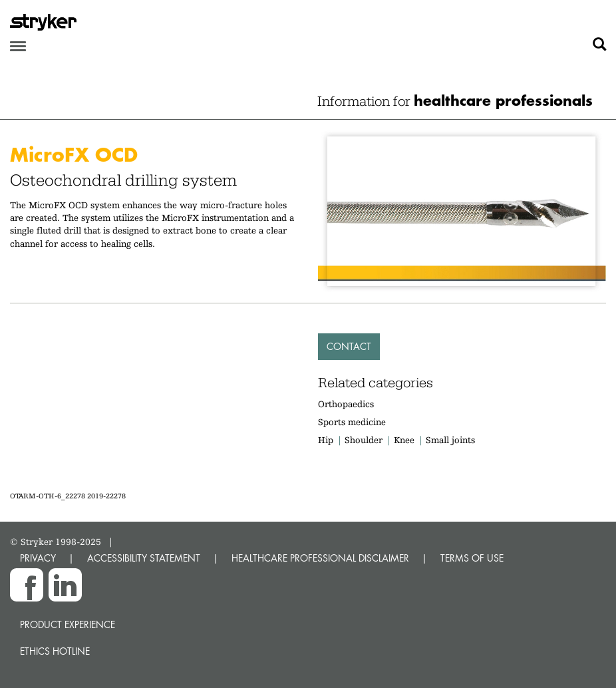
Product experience (68, 624)
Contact (349, 346)
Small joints (450, 440)
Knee (404, 440)
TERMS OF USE (472, 558)
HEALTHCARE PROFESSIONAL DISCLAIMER (320, 558)
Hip (326, 440)
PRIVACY (38, 558)
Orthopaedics (346, 404)
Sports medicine (352, 422)
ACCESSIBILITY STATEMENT (144, 558)
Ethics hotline (55, 651)
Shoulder (364, 440)
